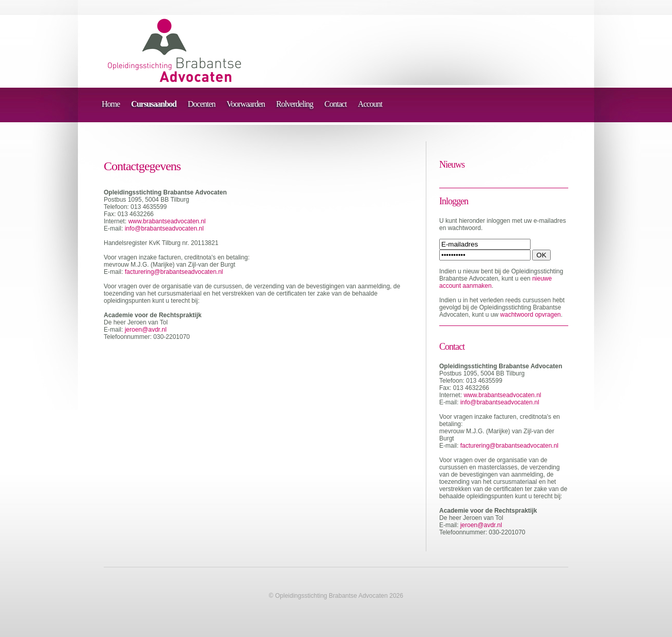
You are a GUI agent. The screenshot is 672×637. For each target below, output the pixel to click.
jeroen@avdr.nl (146, 330)
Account (370, 104)
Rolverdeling (295, 104)
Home (111, 104)
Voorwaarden (246, 104)
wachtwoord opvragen (530, 315)
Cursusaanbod (154, 104)
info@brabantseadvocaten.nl (164, 228)
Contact (336, 104)
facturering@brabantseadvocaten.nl (174, 272)
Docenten (202, 104)
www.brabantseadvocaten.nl (167, 221)
